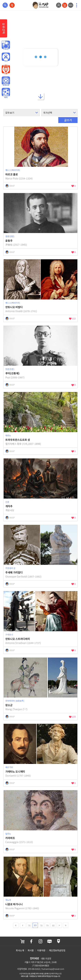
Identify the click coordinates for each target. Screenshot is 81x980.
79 (47, 925)
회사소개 (20, 950)
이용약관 (41, 950)
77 (35, 925)
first (16, 925)
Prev (23, 925)
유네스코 (6, 81)
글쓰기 (68, 120)
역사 (6, 57)
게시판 (31, 950)
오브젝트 (6, 93)
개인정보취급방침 (57, 950)
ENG (71, 5)
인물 (6, 69)
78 (41, 925)
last (66, 925)
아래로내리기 (41, 95)
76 (29, 925)
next (59, 925)
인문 (6, 45)
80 (53, 925)
